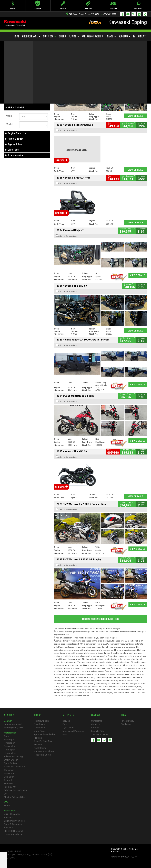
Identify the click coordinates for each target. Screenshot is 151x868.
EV (5, 794)
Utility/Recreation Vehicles (13, 816)
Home (17, 36)
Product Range (31, 36)
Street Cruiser (11, 760)
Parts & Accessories (92, 36)
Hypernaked (10, 753)
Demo (21, 95)
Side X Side (10, 811)
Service (74, 36)
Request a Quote (42, 755)
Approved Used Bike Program (44, 736)
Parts (65, 724)
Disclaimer (126, 724)
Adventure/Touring (13, 756)
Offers (62, 36)
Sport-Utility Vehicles (14, 821)
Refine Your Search (17, 61)
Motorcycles (10, 733)
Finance (111, 36)
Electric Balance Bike (14, 797)
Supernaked (10, 746)
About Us (125, 36)
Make (9, 116)
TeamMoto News (100, 734)
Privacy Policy (128, 721)
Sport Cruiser (11, 763)
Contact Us (97, 721)
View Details (135, 116)
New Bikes (39, 724)
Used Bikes (40, 731)
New (10, 95)
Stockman (9, 770)
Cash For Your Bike (43, 741)
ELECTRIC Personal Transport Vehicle (13, 833)
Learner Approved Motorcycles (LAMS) (14, 726)
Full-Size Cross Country (15, 790)
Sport (7, 736)
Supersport (10, 740)
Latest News (139, 36)
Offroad (8, 780)
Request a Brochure (44, 751)
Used (31, 95)
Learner (8, 721)
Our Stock (49, 36)
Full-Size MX (10, 787)
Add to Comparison (68, 77)
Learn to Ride (98, 731)
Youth (7, 806)
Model (9, 124)
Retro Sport (10, 750)
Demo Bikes (40, 728)
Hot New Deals (41, 721)
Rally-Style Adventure (14, 767)
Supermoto (10, 773)
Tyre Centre (68, 728)
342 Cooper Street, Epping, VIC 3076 (83, 14)
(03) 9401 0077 (110, 14)
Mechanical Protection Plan (74, 733)
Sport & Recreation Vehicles (13, 826)
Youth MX (9, 784)
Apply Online (40, 748)
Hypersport (10, 743)
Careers (95, 728)
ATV (6, 802)
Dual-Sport (9, 777)
